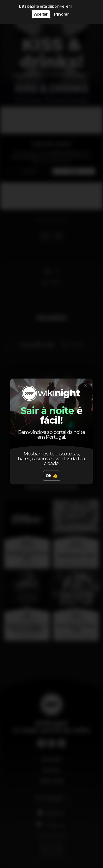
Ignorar (62, 14)
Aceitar (41, 14)
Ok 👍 (52, 476)
